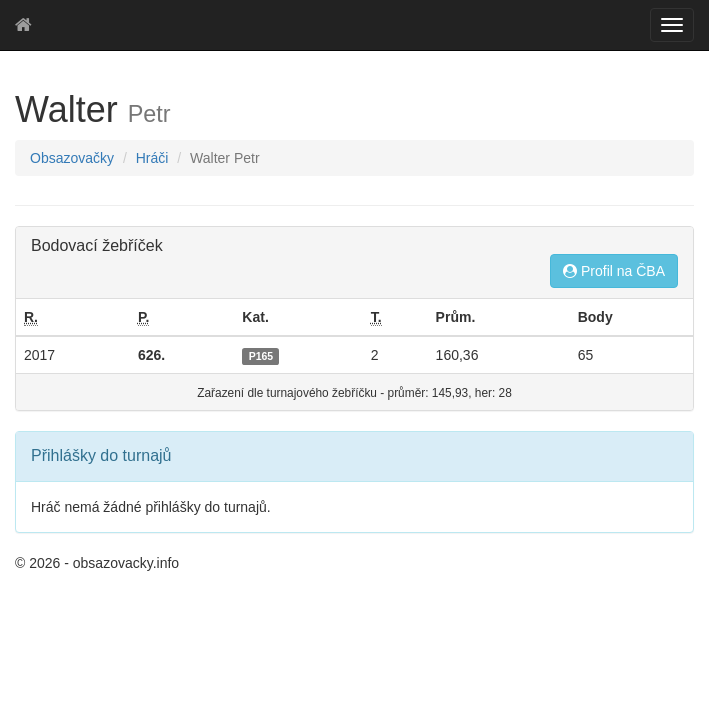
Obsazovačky (72, 158)
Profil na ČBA (614, 271)
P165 (261, 356)
